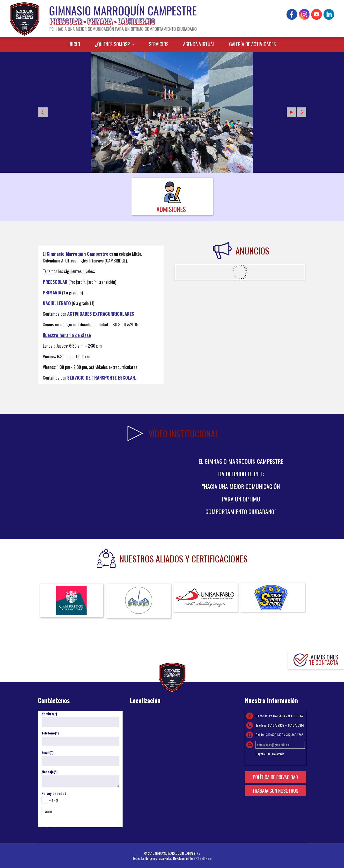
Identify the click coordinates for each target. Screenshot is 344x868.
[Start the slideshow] (292, 112)
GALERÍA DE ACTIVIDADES (253, 44)
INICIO (74, 44)
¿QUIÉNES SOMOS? (112, 44)
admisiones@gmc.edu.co (273, 745)
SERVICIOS (159, 44)
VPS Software (203, 858)
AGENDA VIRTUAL (199, 44)
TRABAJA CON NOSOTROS (275, 791)
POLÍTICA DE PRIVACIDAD (275, 777)
